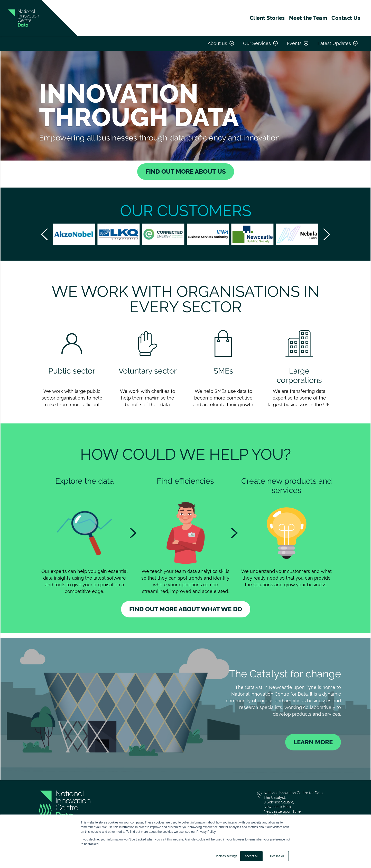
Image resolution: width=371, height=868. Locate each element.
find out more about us (186, 171)
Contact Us (346, 18)
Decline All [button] (277, 856)
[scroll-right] (327, 234)
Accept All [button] (251, 856)
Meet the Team (308, 18)
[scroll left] (44, 234)
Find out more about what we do (186, 609)
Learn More (313, 742)
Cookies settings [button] (226, 856)
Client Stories (267, 18)
